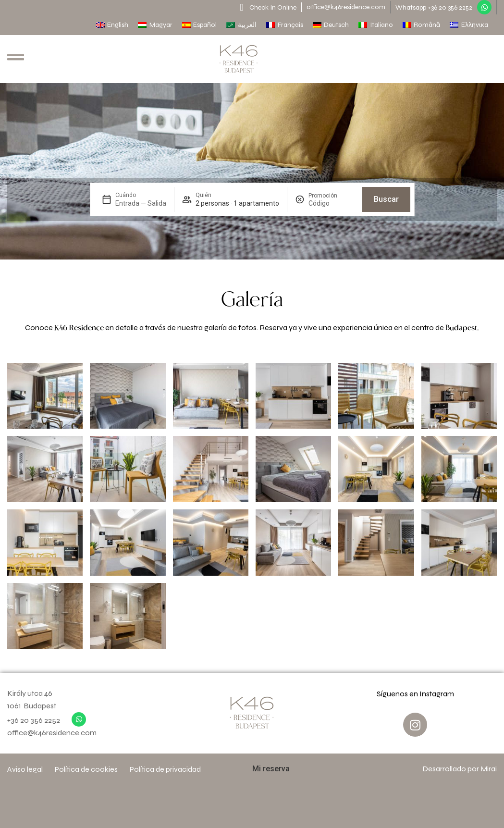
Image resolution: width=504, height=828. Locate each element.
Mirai (489, 769)
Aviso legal (25, 769)
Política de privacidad (165, 769)
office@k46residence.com (346, 7)
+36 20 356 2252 (34, 720)
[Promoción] (332, 203)
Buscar (386, 199)
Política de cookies (86, 769)
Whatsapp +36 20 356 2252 (434, 7)
